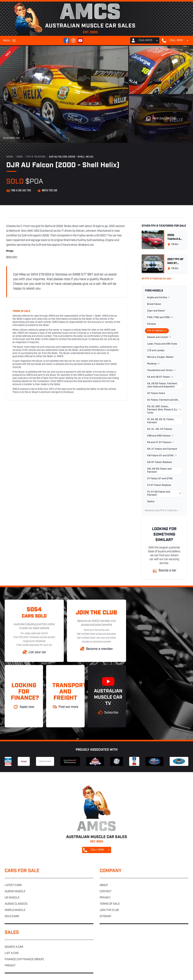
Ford (20, 157)
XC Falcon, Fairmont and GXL (163, 400)
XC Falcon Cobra (156, 393)
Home (10, 157)
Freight (10, 966)
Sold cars (12, 916)
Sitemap (105, 916)
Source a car (14, 947)
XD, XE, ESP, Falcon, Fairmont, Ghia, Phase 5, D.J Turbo (164, 410)
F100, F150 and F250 (160, 318)
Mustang (154, 364)
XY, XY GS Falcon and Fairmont (164, 494)
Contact (106, 892)
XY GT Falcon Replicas (159, 485)
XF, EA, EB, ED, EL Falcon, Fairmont (161, 421)
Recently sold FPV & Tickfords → (162, 511)
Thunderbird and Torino (161, 370)
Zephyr (151, 502)
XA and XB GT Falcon (160, 377)
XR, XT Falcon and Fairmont (162, 449)
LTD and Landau (156, 351)
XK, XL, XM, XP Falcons (160, 429)
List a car (12, 953)
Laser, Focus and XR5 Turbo (162, 344)
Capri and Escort (156, 311)
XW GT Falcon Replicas (159, 462)
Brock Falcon (154, 304)
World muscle (15, 910)
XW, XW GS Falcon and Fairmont (159, 471)
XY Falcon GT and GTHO (160, 479)
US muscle (12, 898)
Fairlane (152, 324)
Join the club (109, 910)
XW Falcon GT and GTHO (162, 456)
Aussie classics (16, 904)
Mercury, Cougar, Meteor (160, 357)
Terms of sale (110, 904)
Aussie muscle (15, 892)
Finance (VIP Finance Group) (24, 959)
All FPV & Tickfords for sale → (158, 279)
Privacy (105, 898)
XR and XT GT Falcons (161, 442)
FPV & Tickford (36, 157)
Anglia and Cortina (159, 298)
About (104, 885)
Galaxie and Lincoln (159, 337)
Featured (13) (11, 138)
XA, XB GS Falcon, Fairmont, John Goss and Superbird (162, 385)
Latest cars (13, 885)
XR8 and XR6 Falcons (160, 436)
